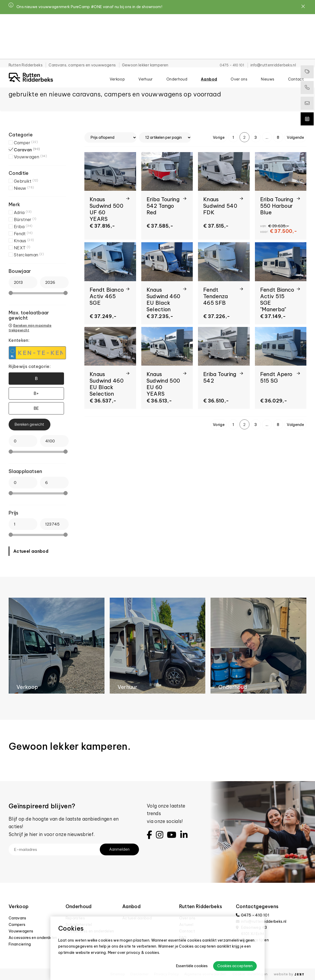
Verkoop (117, 47)
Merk (14, 205)
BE (36, 408)
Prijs (14, 513)
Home (12, 63)
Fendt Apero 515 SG (276, 377)
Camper (26, 143)
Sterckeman (29, 255)
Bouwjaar (20, 271)
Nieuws (268, 47)
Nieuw (24, 188)
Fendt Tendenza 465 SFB (216, 296)
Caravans (17, 918)
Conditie (19, 173)
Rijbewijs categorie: (30, 366)
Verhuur (145, 47)
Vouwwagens (21, 931)
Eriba (23, 227)
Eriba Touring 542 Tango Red (163, 206)
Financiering (20, 944)
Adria (23, 212)
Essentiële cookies (192, 966)
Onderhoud (177, 47)
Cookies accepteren (235, 966)
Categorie (21, 135)
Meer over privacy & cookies (134, 953)
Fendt (23, 234)
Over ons (239, 47)
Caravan (27, 150)
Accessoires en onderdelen (33, 938)
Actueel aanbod (31, 551)
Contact (296, 47)
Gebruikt (26, 181)
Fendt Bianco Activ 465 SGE (107, 296)
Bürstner (25, 220)
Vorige (219, 137)
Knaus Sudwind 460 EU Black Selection (164, 299)
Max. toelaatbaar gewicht (29, 315)
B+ (36, 393)
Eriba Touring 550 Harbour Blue (277, 206)
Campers (17, 925)
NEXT (22, 248)
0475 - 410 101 (232, 20)
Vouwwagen (30, 157)
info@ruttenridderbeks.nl (273, 20)
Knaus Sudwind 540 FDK (220, 206)
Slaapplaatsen (25, 471)
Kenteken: (19, 340)
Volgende (295, 137)
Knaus (24, 241)
